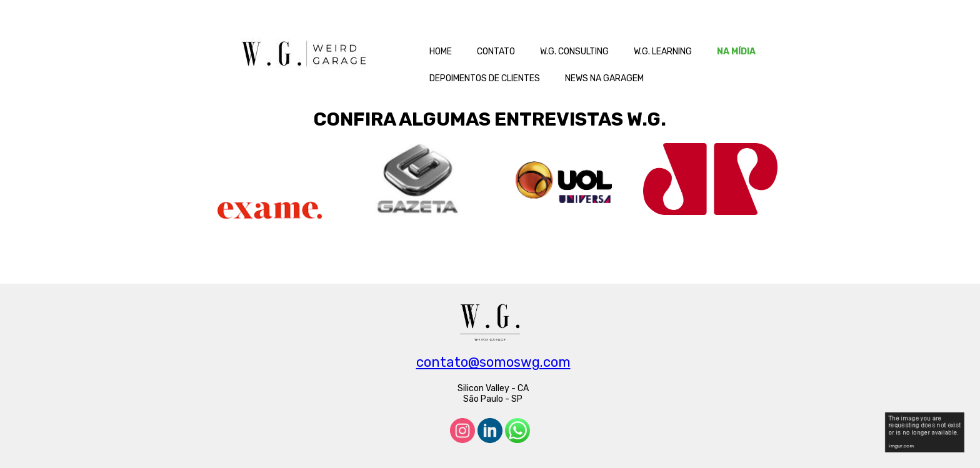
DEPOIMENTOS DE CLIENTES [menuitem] (485, 78)
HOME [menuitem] (441, 52)
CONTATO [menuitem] (496, 52)
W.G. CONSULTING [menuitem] (574, 52)
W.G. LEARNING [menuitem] (663, 52)
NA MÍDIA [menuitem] (736, 52)
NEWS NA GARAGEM (604, 78)
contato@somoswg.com (493, 362)
